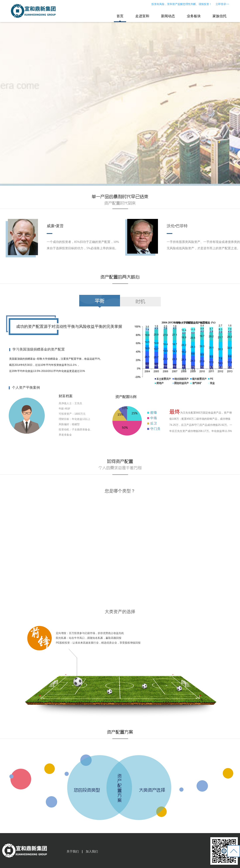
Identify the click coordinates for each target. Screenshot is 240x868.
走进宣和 (142, 16)
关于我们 (73, 851)
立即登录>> (222, 4)
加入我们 (92, 851)
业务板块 (194, 16)
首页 (120, 16)
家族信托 (219, 16)
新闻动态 (168, 16)
